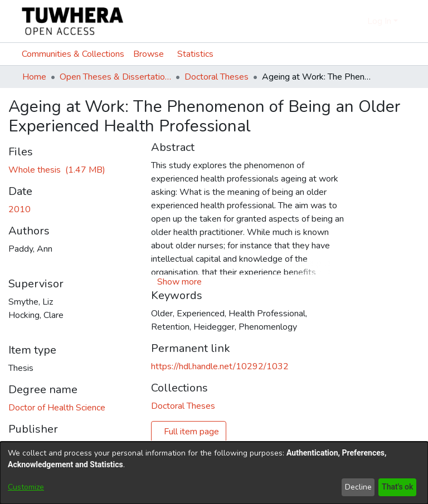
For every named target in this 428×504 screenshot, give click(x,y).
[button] (179, 282)
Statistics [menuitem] (198, 54)
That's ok (396, 487)
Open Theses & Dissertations (115, 77)
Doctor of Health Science (57, 408)
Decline (356, 487)
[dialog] (214, 473)
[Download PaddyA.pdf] (57, 170)
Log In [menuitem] (379, 21)
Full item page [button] (191, 432)
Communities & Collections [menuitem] (73, 54)
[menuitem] (356, 21)
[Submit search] (339, 21)
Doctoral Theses (217, 77)
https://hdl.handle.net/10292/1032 (220, 366)
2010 (20, 209)
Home (34, 77)
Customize (26, 487)
